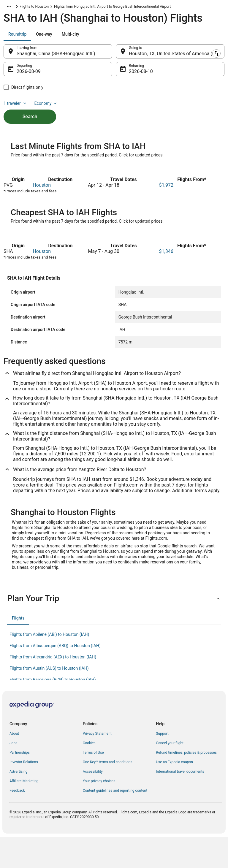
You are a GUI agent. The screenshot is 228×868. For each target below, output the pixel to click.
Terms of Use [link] (93, 783)
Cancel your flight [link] (170, 774)
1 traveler (15, 106)
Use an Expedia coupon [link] (174, 793)
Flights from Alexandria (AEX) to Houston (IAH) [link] (53, 688)
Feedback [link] (17, 821)
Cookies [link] (89, 774)
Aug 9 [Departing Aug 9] (23, 74)
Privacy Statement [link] (97, 764)
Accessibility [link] (93, 802)
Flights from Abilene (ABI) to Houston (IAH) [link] (49, 665)
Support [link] (162, 764)
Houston (42, 216)
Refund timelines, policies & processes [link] (186, 783)
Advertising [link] (18, 802)
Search (30, 119)
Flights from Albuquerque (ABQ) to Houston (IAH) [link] (55, 677)
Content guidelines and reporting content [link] (115, 821)
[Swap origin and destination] (115, 54)
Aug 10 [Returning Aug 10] (136, 74)
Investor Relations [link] (24, 793)
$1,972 (166, 216)
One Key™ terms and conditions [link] (108, 793)
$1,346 (166, 282)
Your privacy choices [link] (99, 812)
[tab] (17, 37)
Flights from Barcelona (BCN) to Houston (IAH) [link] (53, 710)
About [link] (14, 764)
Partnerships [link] (20, 783)
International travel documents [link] (180, 802)
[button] (114, 629)
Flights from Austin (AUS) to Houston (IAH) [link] (49, 699)
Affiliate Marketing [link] (24, 812)
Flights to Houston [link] (49, 7)
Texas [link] (24, 7)
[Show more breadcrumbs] (9, 7)
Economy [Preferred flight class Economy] (46, 106)
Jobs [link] (13, 774)
